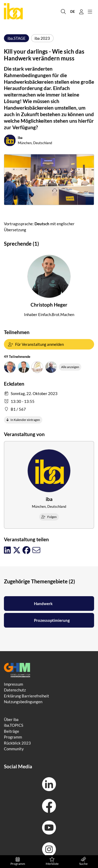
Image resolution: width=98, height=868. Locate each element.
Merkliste (52, 861)
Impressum (13, 684)
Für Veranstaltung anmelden (36, 344)
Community (14, 749)
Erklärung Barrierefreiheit (27, 696)
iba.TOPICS (14, 725)
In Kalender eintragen (23, 420)
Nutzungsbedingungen (23, 702)
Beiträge (11, 731)
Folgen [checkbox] (49, 517)
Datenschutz (15, 690)
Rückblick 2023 (17, 743)
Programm (18, 861)
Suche (83, 861)
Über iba (11, 719)
